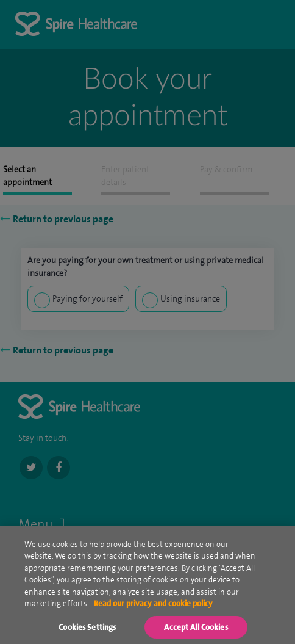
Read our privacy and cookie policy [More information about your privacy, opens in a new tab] (153, 610)
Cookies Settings (87, 633)
